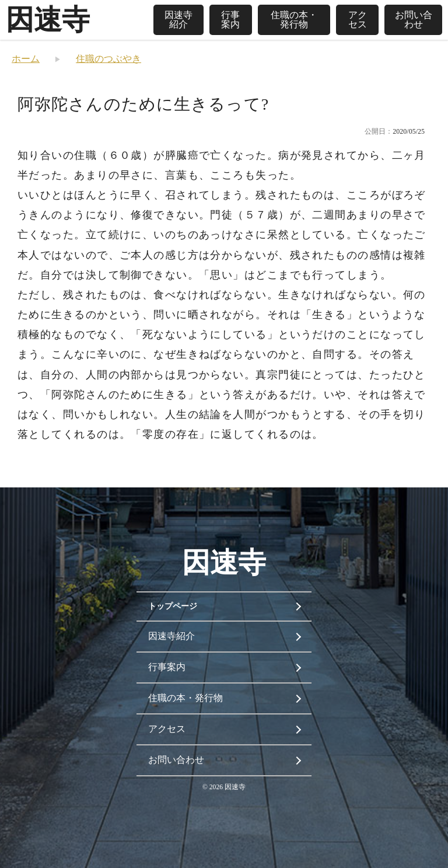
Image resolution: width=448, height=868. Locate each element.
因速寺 (48, 20)
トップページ (173, 606)
